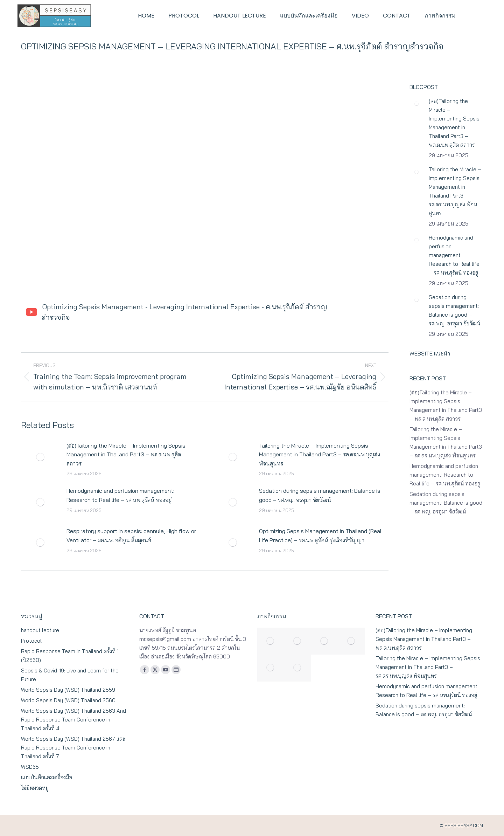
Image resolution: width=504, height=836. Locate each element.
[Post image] (40, 457)
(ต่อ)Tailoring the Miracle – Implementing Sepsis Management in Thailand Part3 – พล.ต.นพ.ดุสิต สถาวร (126, 454)
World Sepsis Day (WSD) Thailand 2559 (68, 690)
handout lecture (40, 630)
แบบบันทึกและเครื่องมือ (47, 777)
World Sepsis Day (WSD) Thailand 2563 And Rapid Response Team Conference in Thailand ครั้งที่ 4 (73, 720)
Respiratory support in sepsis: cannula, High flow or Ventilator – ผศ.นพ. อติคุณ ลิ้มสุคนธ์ (131, 536)
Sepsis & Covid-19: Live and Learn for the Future (70, 675)
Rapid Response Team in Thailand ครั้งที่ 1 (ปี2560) (70, 656)
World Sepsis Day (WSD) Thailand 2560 (68, 700)
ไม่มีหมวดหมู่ (35, 788)
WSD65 (30, 767)
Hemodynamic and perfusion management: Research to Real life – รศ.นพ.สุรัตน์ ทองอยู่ (120, 495)
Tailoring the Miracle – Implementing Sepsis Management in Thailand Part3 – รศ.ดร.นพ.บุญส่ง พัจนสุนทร (320, 454)
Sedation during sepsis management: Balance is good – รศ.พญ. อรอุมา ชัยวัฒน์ (320, 495)
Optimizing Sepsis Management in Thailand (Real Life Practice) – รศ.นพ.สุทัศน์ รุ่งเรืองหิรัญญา (320, 536)
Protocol (31, 641)
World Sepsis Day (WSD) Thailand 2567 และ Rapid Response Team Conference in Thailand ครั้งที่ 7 (73, 748)
